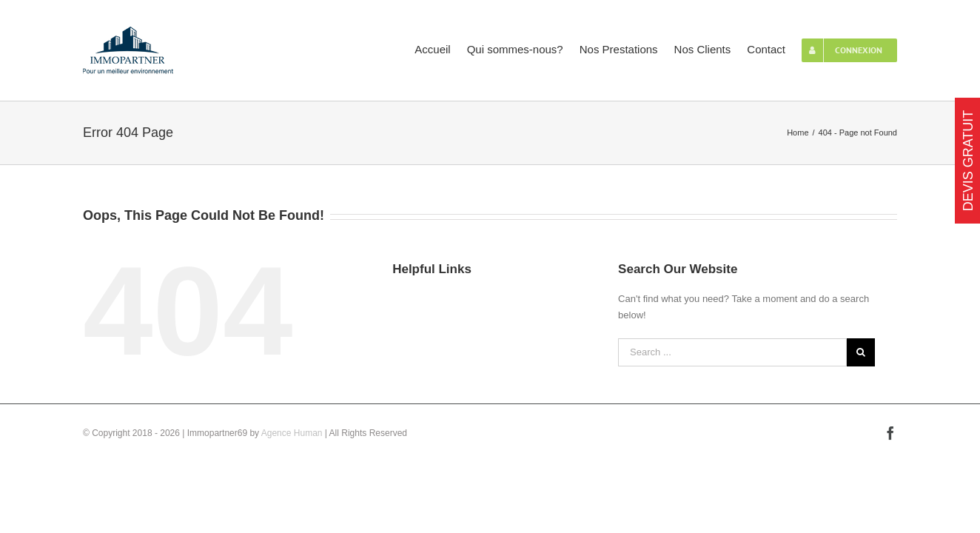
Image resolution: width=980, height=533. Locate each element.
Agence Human (292, 433)
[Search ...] (732, 352)
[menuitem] (380, 48)
